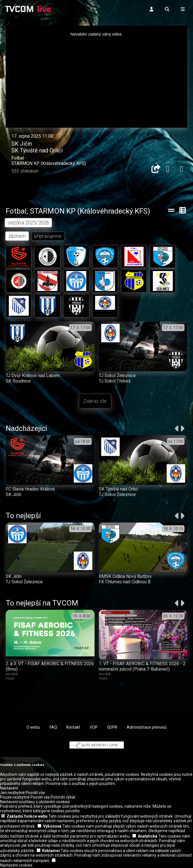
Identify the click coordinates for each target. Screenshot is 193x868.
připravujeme (48, 236)
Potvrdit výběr (63, 798)
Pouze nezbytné (15, 798)
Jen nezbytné (12, 793)
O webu (33, 728)
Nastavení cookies (16, 866)
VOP (94, 728)
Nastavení (9, 789)
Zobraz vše (95, 401)
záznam (17, 236)
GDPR (112, 728)
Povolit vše (35, 793)
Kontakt (73, 728)
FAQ (53, 728)
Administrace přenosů (147, 728)
